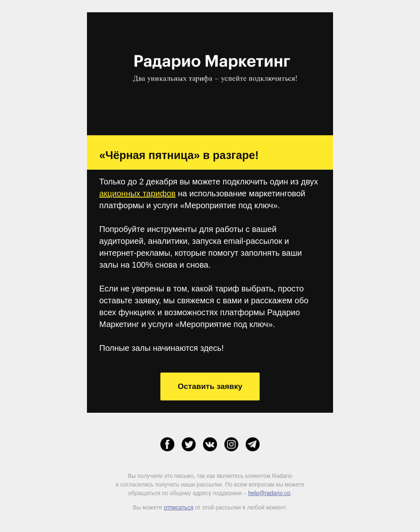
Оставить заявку (210, 386)
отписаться (178, 507)
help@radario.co (269, 493)
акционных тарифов (137, 193)
